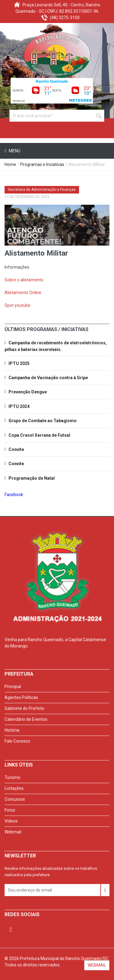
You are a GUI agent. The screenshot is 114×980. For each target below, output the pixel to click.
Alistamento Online (23, 293)
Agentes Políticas (21, 697)
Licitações (14, 788)
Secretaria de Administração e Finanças (42, 190)
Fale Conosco (17, 741)
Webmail (13, 832)
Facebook (14, 495)
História (12, 730)
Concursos (15, 799)
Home (10, 164)
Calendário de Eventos (26, 719)
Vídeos (11, 821)
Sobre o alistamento (24, 280)
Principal (13, 687)
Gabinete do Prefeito (24, 708)
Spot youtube (17, 305)
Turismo (12, 777)
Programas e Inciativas (42, 164)
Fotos (10, 810)
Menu (14, 151)
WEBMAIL (97, 965)
